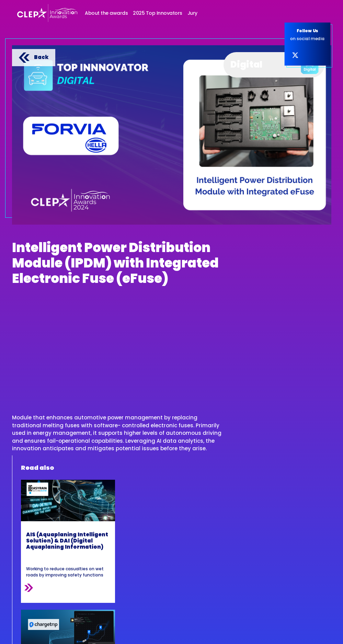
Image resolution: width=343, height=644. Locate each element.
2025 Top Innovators (158, 13)
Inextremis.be (317, 633)
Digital (275, 63)
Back (34, 57)
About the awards (106, 13)
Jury (192, 13)
